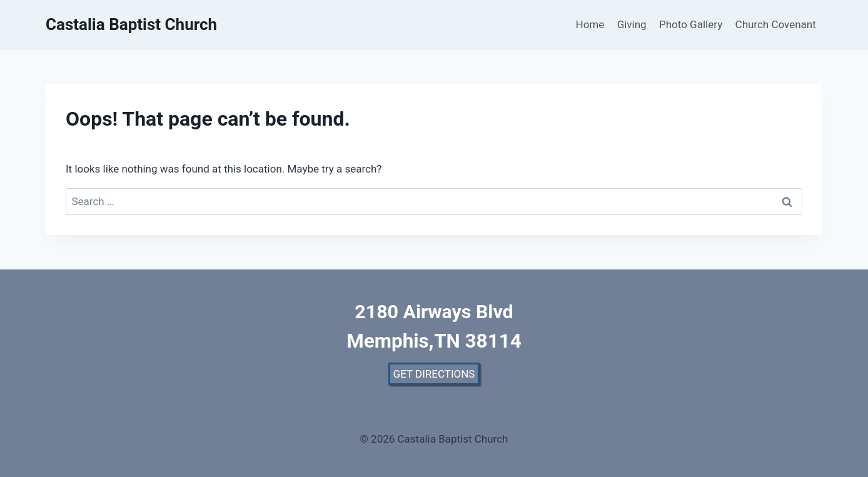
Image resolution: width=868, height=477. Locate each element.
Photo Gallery (691, 24)
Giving (632, 24)
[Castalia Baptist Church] (131, 25)
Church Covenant (776, 24)
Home (590, 24)
